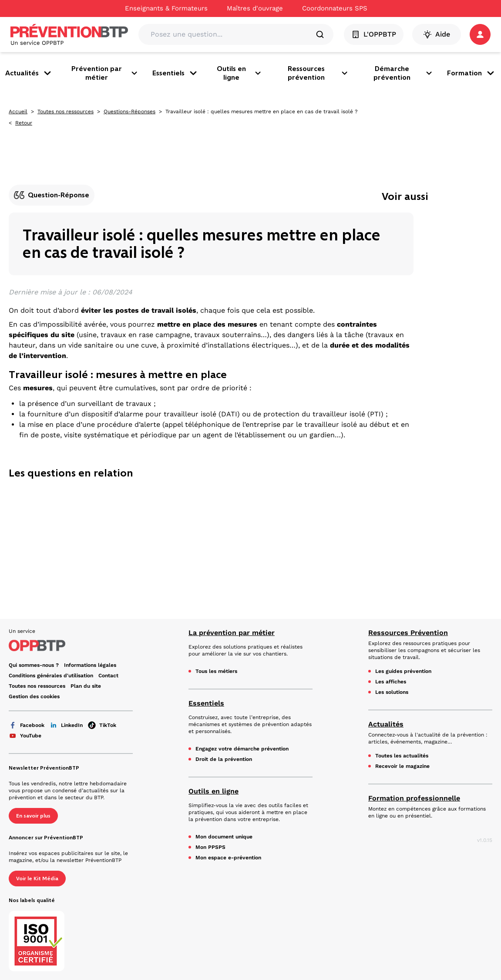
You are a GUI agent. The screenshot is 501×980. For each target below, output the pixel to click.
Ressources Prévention (408, 633)
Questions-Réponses (129, 112)
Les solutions (392, 692)
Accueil (18, 112)
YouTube (25, 736)
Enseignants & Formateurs (166, 8)
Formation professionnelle (414, 798)
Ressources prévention (318, 73)
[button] (480, 34)
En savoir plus (33, 816)
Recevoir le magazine (402, 766)
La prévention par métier (232, 633)
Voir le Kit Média (37, 879)
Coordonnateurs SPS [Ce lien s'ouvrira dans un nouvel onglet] (335, 8)
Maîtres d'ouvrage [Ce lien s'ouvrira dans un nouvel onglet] (255, 8)
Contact (108, 676)
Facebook (27, 725)
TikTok (102, 725)
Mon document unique (224, 837)
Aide (437, 34)
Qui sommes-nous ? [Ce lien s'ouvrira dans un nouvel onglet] (34, 665)
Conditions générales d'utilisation (51, 676)
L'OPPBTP (374, 34)
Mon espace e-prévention (228, 858)
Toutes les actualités (402, 756)
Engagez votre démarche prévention (242, 749)
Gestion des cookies (34, 696)
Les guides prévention (403, 671)
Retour (24, 123)
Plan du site (86, 686)
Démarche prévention (403, 73)
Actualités (29, 73)
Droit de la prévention (224, 759)
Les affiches (391, 682)
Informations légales (90, 665)
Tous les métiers (216, 671)
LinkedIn (66, 725)
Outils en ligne (239, 73)
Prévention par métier (105, 73)
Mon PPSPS (210, 847)
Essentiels (175, 73)
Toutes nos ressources (66, 112)
